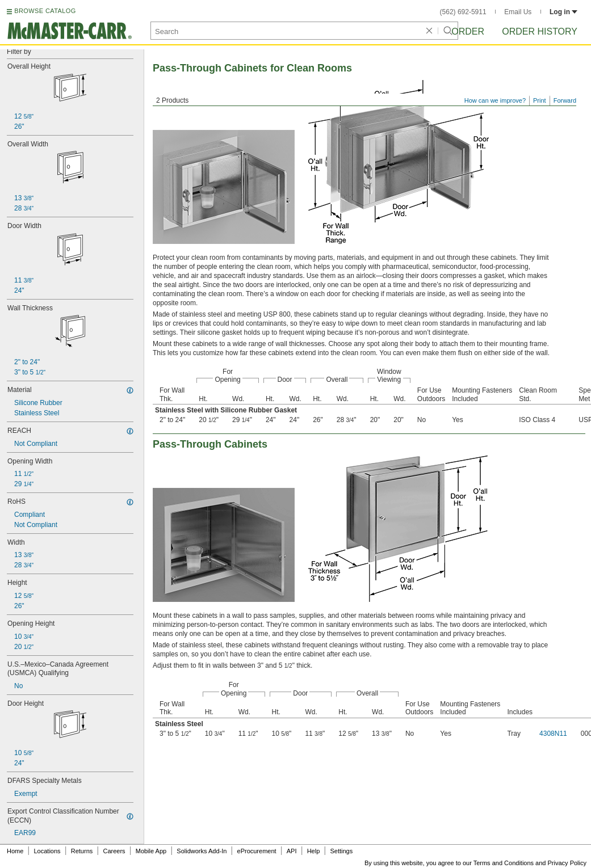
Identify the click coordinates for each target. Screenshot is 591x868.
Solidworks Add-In (202, 851)
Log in (563, 12)
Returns (82, 851)
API (292, 851)
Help (314, 851)
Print (540, 100)
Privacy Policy (567, 863)
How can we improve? (495, 100)
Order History (540, 31)
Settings (341, 851)
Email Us (518, 12)
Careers (114, 851)
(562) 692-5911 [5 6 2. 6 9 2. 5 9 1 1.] (463, 12)
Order (468, 31)
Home (15, 851)
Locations (47, 851)
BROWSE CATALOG (45, 11)
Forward (565, 100)
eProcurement (257, 851)
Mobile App (151, 851)
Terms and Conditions (504, 863)
